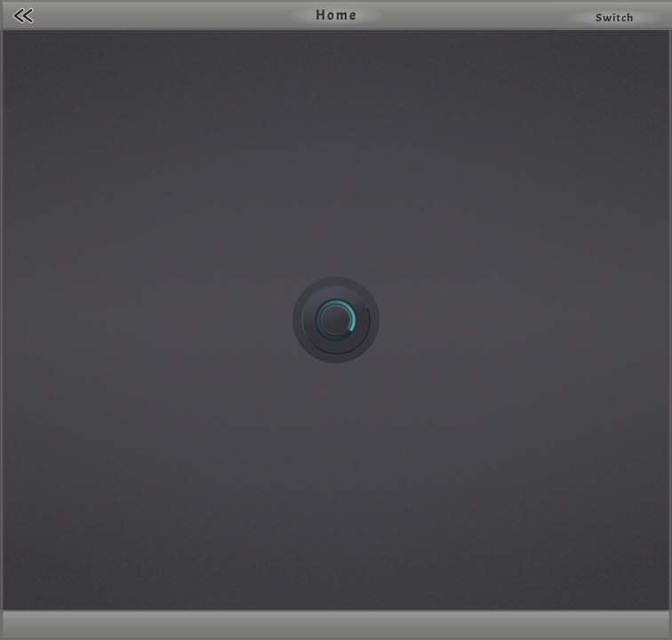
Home (336, 15)
